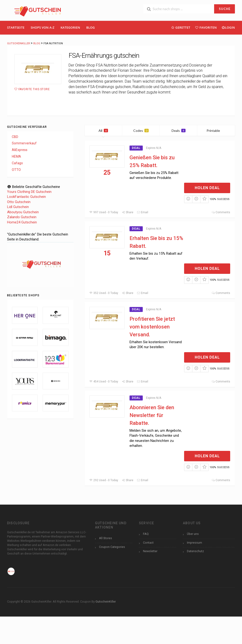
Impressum (194, 543)
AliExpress (20, 150)
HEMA (16, 156)
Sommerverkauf (24, 143)
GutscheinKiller (106, 602)
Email (143, 212)
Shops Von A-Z (43, 27)
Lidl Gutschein (18, 207)
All (103, 131)
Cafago (17, 163)
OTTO (16, 170)
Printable (216, 131)
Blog (91, 27)
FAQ (146, 534)
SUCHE (225, 9)
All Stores (106, 538)
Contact (148, 543)
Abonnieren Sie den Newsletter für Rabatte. (152, 415)
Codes (141, 131)
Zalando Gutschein (22, 217)
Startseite (16, 27)
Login (228, 27)
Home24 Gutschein (22, 222)
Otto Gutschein (19, 202)
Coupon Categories (112, 547)
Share (127, 212)
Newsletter (150, 551)
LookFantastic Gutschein (26, 197)
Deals (179, 131)
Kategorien (70, 27)
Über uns (193, 534)
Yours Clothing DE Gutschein (29, 192)
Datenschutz (195, 551)
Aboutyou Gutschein (23, 212)
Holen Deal (207, 188)
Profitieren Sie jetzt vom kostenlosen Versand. (152, 327)
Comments (221, 212)
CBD (15, 137)
